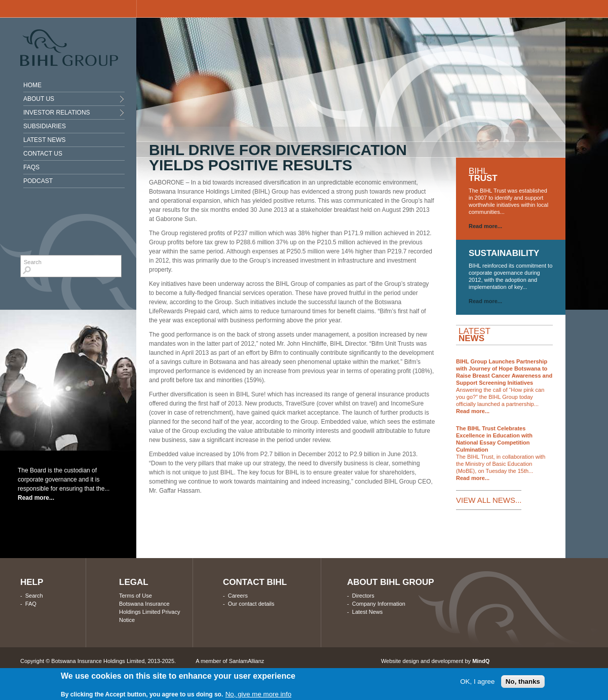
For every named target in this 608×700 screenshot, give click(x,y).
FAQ (31, 604)
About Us (39, 99)
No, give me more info (258, 695)
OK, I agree (477, 682)
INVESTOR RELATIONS (57, 113)
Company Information (379, 604)
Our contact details (251, 604)
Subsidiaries (45, 126)
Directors (363, 596)
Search (34, 596)
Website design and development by (435, 661)
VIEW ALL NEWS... (489, 500)
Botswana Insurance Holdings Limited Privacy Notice (149, 612)
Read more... (36, 498)
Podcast (38, 181)
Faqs (31, 167)
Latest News (45, 140)
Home (32, 85)
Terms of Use (136, 596)
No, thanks (523, 682)
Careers (238, 596)
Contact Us (43, 154)
